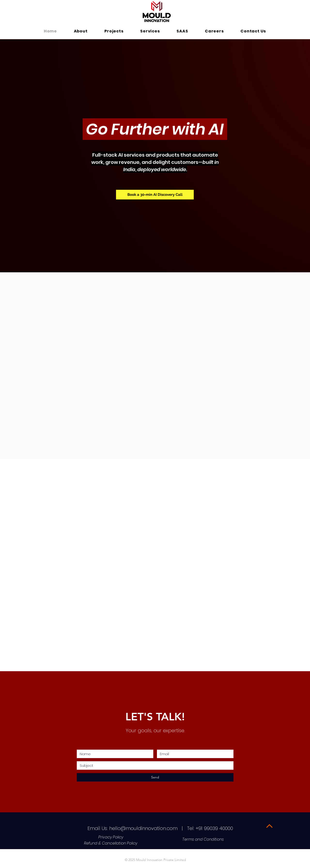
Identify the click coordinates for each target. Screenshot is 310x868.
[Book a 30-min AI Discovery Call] (155, 195)
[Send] (155, 777)
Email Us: (98, 828)
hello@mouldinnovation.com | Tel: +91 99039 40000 (172, 828)
